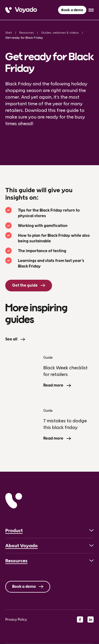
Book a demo (72, 10)
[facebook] (80, 619)
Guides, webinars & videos (60, 33)
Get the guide (25, 285)
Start (9, 33)
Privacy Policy (16, 619)
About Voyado (22, 546)
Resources (27, 33)
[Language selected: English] (49, 644)
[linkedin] (91, 619)
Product (14, 531)
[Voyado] (21, 10)
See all (11, 339)
